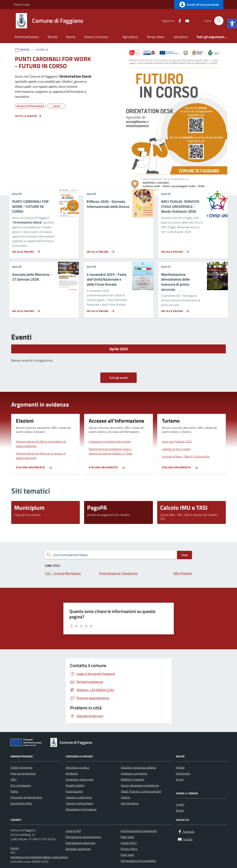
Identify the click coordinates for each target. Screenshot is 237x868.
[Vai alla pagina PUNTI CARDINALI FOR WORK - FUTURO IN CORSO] (25, 250)
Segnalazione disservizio (80, 843)
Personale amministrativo (26, 797)
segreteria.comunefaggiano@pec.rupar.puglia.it (39, 857)
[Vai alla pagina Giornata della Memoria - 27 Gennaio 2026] (25, 310)
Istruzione (181, 37)
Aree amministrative (23, 773)
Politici (14, 791)
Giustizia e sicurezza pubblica (138, 767)
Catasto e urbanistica (79, 797)
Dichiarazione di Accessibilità (138, 861)
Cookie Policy (129, 843)
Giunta (15, 848)
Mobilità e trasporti (132, 779)
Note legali (127, 837)
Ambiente (72, 773)
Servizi (71, 37)
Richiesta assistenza (78, 849)
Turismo (125, 797)
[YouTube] (186, 21)
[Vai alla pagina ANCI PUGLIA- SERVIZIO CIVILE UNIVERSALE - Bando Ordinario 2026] (174, 250)
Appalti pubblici (75, 785)
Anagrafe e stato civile (80, 779)
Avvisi (180, 779)
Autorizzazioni (74, 791)
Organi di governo (21, 767)
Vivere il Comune (96, 37)
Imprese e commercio (134, 773)
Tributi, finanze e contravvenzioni (141, 791)
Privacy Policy (129, 849)
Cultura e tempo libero (79, 803)
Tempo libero (156, 37)
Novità (52, 37)
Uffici (14, 779)
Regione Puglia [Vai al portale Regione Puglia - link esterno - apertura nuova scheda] (22, 4)
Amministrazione (27, 37)
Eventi (180, 810)
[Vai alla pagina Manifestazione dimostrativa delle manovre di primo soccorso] (174, 310)
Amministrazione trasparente (139, 831)
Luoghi (180, 804)
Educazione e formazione (81, 809)
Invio (185, 555)
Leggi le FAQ (73, 831)
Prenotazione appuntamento (83, 837)
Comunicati (183, 773)
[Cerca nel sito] (219, 21)
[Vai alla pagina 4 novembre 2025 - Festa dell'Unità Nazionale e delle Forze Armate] (100, 310)
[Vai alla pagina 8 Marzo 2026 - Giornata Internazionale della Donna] (100, 250)
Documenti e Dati (21, 803)
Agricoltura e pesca (77, 767)
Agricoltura (130, 37)
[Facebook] (178, 21)
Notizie (180, 767)
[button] (232, 24)
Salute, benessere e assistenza (140, 785)
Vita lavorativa (130, 803)
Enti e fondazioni (21, 785)
